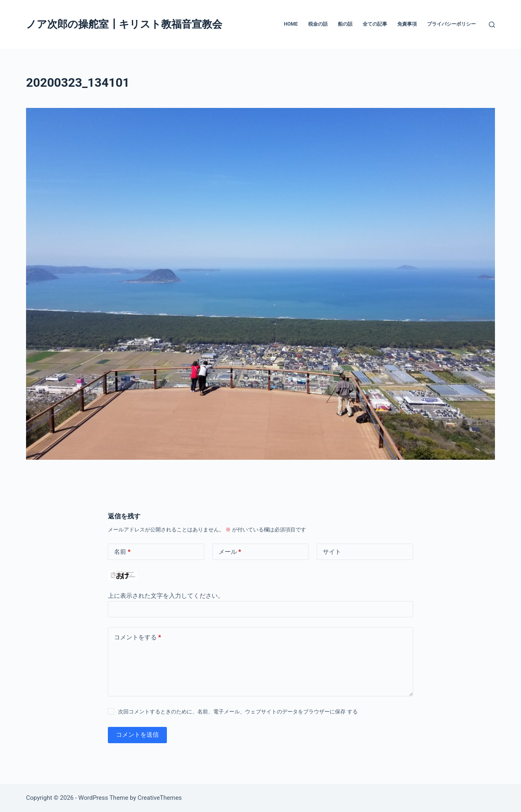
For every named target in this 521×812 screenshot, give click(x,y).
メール (230, 552)
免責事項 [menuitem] (407, 24)
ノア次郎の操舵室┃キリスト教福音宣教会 (124, 24)
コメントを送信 (137, 735)
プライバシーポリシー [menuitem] (451, 24)
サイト (332, 552)
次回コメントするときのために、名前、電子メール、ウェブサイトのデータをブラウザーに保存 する (238, 712)
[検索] (492, 25)
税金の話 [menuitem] (318, 24)
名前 (122, 552)
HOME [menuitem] (291, 24)
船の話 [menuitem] (345, 24)
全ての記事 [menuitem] (375, 24)
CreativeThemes (160, 798)
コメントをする (138, 638)
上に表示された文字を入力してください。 (166, 596)
